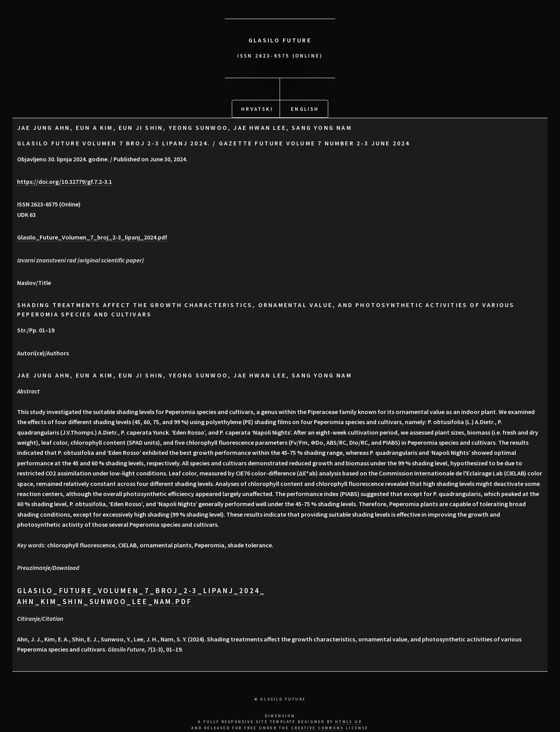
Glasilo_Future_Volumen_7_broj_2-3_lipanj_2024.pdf (92, 237)
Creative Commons (318, 728)
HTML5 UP (349, 722)
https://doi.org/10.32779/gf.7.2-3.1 (65, 181)
